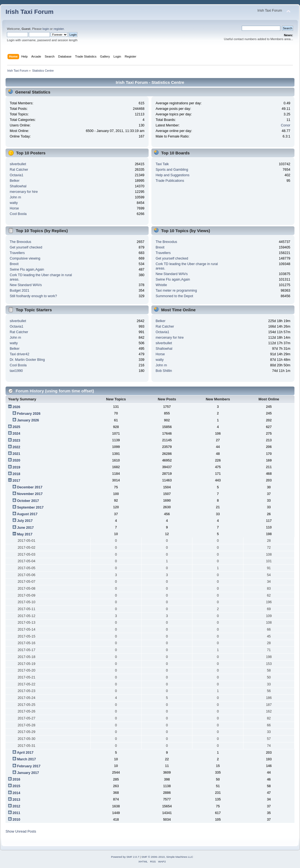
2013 (16, 800)
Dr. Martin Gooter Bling (27, 360)
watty (14, 203)
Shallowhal (18, 186)
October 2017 (28, 501)
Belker (15, 181)
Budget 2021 (20, 291)
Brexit (14, 264)
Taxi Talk (162, 164)
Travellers (17, 253)
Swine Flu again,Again (27, 270)
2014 (16, 793)
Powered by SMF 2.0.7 (125, 857)
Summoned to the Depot (174, 296)
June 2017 (25, 528)
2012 (16, 806)
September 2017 (30, 507)
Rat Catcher (19, 170)
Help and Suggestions (172, 175)
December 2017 (30, 487)
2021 (16, 454)
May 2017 (25, 534)
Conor (286, 125)
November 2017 (30, 494)
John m (15, 197)
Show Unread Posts (21, 831)
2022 (16, 447)
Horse (14, 208)
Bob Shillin (164, 371)
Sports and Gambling (172, 170)
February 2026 (29, 414)
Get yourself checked (26, 247)
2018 (16, 474)
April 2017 (25, 753)
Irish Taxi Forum (30, 12)
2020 (16, 460)
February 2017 (29, 766)
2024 (16, 434)
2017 (16, 481)
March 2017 (26, 759)
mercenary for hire (24, 192)
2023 (16, 441)
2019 (16, 467)
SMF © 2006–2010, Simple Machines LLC (167, 857)
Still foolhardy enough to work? (33, 296)
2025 (16, 427)
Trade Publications (170, 181)
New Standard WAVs (26, 285)
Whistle (161, 285)
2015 (16, 786)
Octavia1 (16, 175)
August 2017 (27, 514)
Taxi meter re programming (176, 291)
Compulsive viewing (25, 258)
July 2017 (25, 521)
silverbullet (18, 164)
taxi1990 (16, 371)
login (46, 29)
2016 (16, 779)
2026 (16, 407)
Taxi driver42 (20, 354)
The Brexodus (21, 242)
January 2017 (28, 773)
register (59, 29)
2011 (16, 813)
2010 (16, 820)
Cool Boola (18, 214)
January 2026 (28, 420)
